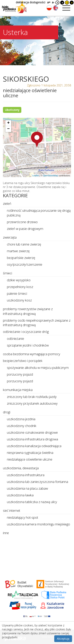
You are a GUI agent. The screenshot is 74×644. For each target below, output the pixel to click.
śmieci (7, 273)
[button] (37, 140)
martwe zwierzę (18, 251)
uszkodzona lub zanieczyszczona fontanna (37, 482)
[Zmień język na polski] (49, 8)
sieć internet (12, 510)
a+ (49, 2)
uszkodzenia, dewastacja (21, 468)
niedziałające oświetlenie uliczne (30, 459)
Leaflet (36, 176)
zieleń (7, 203)
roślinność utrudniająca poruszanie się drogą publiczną (39, 213)
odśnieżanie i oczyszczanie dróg (26, 332)
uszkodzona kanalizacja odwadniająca (34, 446)
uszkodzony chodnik (22, 426)
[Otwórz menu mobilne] (66, 8)
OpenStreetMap (51, 176)
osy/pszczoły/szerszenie (25, 264)
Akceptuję (63, 639)
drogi (7, 412)
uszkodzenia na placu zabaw (27, 488)
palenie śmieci (17, 293)
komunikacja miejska (18, 390)
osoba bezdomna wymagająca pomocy (32, 354)
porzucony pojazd (20, 374)
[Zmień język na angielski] (55, 8)
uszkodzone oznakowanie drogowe (32, 432)
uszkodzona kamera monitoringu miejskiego (38, 524)
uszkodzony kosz (19, 300)
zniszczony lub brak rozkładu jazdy (32, 397)
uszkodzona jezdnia (21, 419)
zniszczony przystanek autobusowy (32, 403)
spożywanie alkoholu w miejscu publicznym (38, 368)
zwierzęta (10, 237)
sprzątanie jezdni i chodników (28, 345)
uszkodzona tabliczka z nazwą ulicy (32, 502)
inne (6, 533)
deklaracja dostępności (30, 2)
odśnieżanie (15, 339)
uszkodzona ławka (20, 495)
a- (53, 2)
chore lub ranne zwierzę (24, 244)
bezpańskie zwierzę (21, 258)
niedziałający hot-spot (22, 517)
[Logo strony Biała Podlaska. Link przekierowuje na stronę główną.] (14, 7)
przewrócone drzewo (22, 222)
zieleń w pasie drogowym (25, 229)
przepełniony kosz (20, 287)
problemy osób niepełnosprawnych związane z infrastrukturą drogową (37, 323)
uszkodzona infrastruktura (26, 475)
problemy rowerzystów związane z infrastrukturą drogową (28, 311)
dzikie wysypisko (19, 280)
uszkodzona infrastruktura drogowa (32, 439)
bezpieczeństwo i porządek (23, 361)
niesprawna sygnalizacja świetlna (30, 453)
